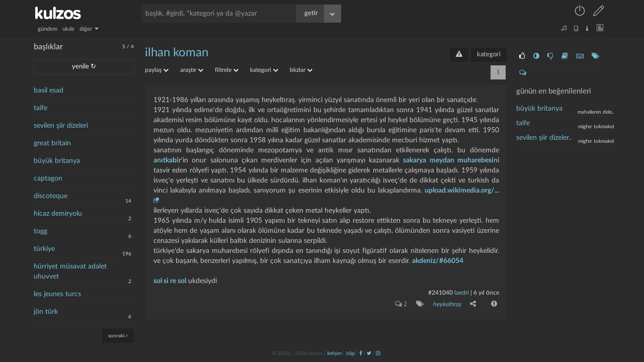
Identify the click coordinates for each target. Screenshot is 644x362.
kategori (489, 55)
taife (41, 108)
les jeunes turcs (57, 294)
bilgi (350, 353)
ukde (68, 29)
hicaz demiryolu (58, 214)
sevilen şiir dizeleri (61, 126)
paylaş (157, 70)
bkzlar (301, 70)
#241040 (440, 293)
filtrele (227, 70)
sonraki (118, 336)
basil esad (49, 90)
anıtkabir (167, 160)
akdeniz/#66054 (438, 261)
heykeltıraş (447, 304)
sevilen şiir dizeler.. (544, 138)
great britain (52, 143)
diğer (89, 29)
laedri (462, 293)
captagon (48, 178)
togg (41, 231)
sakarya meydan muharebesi (448, 160)
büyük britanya (57, 161)
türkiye (44, 249)
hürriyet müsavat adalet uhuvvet (70, 271)
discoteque (51, 196)
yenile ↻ (84, 67)
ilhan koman (177, 53)
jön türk (46, 312)
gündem (48, 29)
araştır (192, 70)
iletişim (334, 353)
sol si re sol (170, 281)
